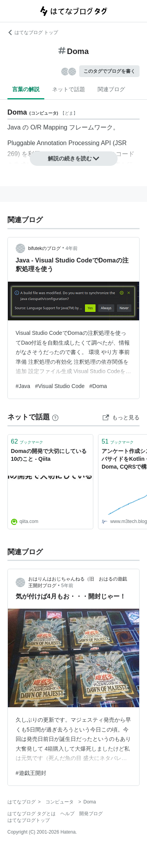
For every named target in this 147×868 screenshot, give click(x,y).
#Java (23, 386)
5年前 (67, 586)
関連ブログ (111, 89)
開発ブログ (91, 814)
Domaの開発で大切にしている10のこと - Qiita (49, 455)
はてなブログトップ (29, 820)
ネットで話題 (69, 89)
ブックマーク (27, 441)
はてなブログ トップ (33, 32)
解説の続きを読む (74, 158)
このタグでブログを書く (109, 71)
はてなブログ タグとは (32, 814)
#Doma (98, 386)
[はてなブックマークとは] (55, 417)
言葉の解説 (26, 89)
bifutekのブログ (44, 248)
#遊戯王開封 (31, 773)
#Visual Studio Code (60, 386)
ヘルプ (67, 814)
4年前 (72, 248)
